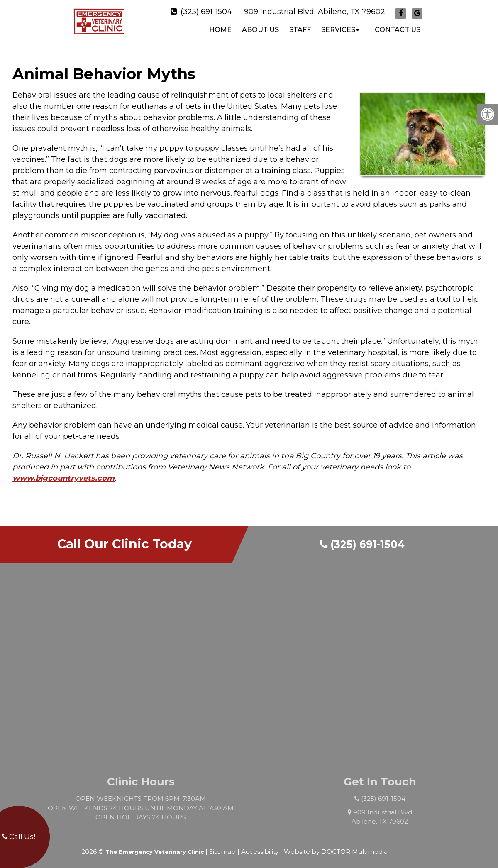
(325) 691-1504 (206, 10)
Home (220, 28)
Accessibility (260, 847)
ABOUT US (260, 28)
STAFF (300, 28)
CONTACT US (398, 28)
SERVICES (338, 28)
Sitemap (222, 847)
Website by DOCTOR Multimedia (336, 847)
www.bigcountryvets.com (63, 474)
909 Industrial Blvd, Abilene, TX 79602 (315, 10)
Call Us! (19, 836)
